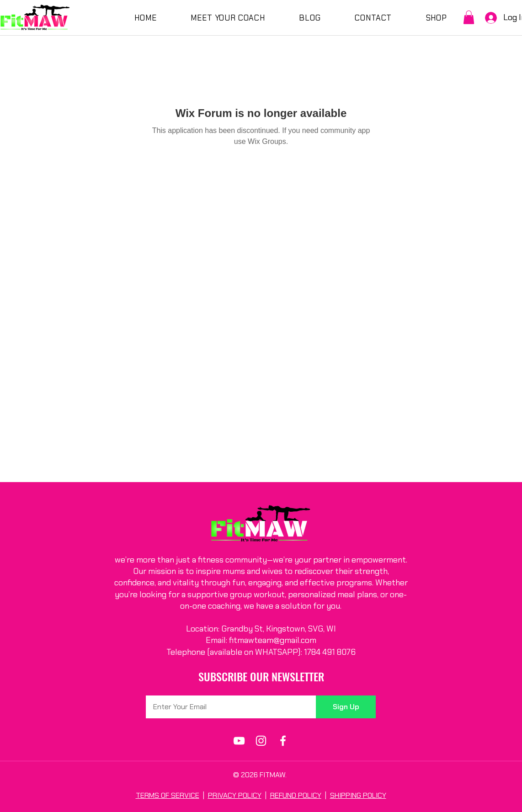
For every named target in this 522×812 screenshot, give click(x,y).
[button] (469, 17)
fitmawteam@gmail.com (273, 640)
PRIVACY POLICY (235, 795)
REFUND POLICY (296, 795)
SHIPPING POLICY (358, 795)
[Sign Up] (346, 707)
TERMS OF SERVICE (168, 795)
